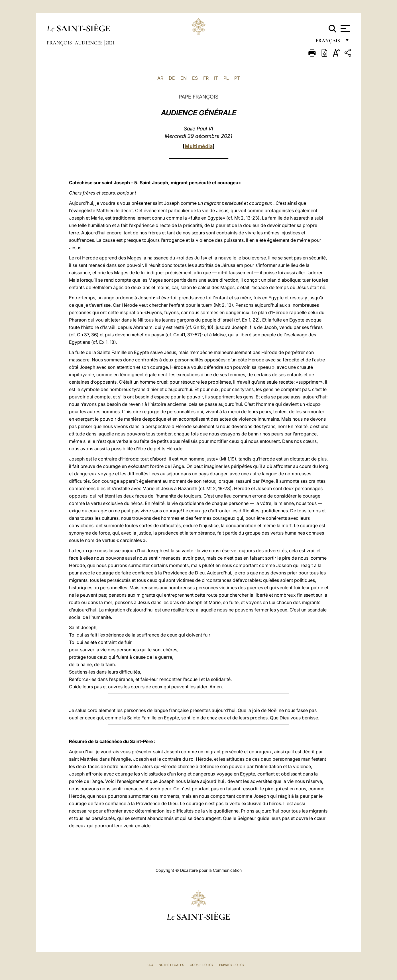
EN (184, 78)
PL (226, 78)
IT (216, 78)
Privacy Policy (232, 965)
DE (172, 78)
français (328, 42)
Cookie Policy (202, 965)
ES (195, 78)
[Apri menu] (345, 28)
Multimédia (199, 146)
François (60, 43)
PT (237, 78)
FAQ (150, 965)
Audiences (89, 43)
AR (160, 78)
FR (206, 78)
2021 (110, 43)
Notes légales (171, 965)
